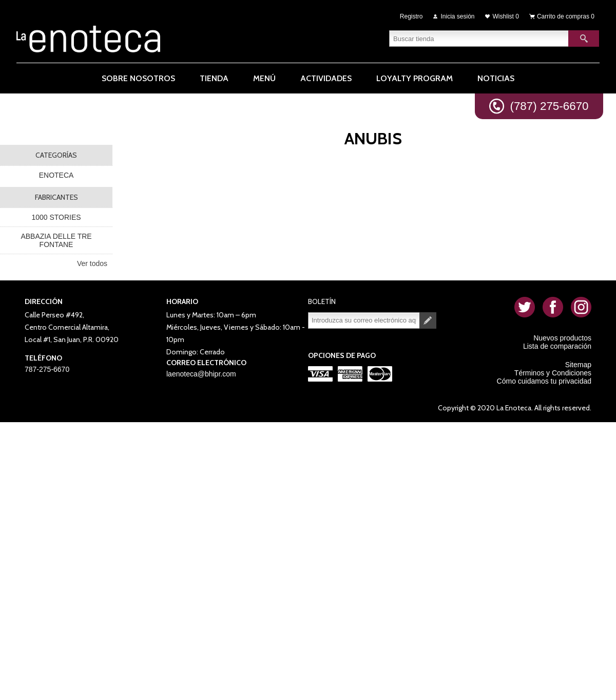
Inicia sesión (458, 16)
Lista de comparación (557, 346)
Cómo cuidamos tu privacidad (544, 381)
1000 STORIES (56, 217)
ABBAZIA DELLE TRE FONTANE (56, 240)
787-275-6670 (47, 369)
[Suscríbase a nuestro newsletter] (364, 320)
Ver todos (92, 263)
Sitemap (578, 365)
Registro (411, 16)
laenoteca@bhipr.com (201, 374)
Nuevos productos (562, 338)
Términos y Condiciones (553, 373)
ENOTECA (56, 175)
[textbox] (479, 39)
